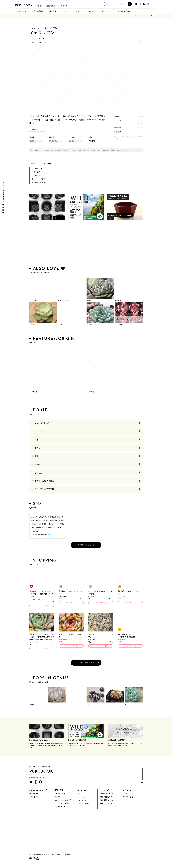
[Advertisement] (86, 244)
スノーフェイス (130, 705)
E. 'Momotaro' (91, 120)
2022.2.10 (51, 535)
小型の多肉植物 (60, 794)
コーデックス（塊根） (62, 804)
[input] (116, 4)
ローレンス (119, 300)
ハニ (107, 705)
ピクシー (89, 324)
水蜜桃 (32, 705)
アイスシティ (119, 324)
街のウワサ (36, 175)
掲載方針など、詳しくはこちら (130, 150)
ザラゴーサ (33, 300)
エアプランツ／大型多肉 (63, 801)
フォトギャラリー (106, 11)
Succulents (138, 16)
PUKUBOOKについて (38, 791)
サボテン (58, 798)
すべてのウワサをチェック (86, 545)
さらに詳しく (36, 129)
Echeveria (146, 16)
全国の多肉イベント (107, 794)
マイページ (139, 11)
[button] (130, 4)
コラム (64, 11)
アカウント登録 (128, 798)
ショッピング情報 (124, 11)
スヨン (32, 324)
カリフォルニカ (63, 300)
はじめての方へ (22, 11)
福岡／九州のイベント (108, 804)
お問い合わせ (34, 798)
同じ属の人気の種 (38, 182)
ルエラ (60, 324)
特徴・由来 (36, 172)
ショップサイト (41, 605)
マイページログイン (129, 794)
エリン (70, 705)
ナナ (88, 705)
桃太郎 (89, 300)
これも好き (37, 168)
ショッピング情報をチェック (86, 663)
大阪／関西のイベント (108, 801)
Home (131, 16)
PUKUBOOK (27, 5)
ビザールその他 (60, 807)
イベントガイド (77, 11)
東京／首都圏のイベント (108, 798)
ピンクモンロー (53, 705)
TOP (141, 777)
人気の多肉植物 (38, 11)
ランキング (91, 11)
